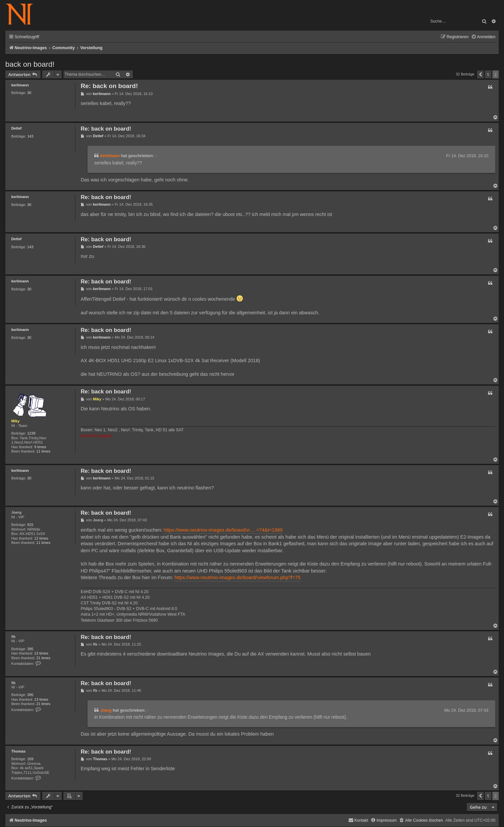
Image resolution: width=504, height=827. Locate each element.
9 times (40, 447)
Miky (15, 421)
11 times (43, 451)
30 (29, 93)
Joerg (16, 512)
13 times (41, 653)
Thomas (18, 751)
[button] (480, 74)
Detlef (16, 128)
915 (30, 525)
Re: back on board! (109, 86)
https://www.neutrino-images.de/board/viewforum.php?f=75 (237, 577)
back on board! (30, 64)
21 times (43, 658)
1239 (31, 433)
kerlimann (20, 85)
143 (30, 136)
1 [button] (488, 74)
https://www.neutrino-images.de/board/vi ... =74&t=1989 (223, 530)
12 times (41, 538)
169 (30, 759)
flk (13, 637)
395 (30, 649)
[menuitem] (483, 37)
